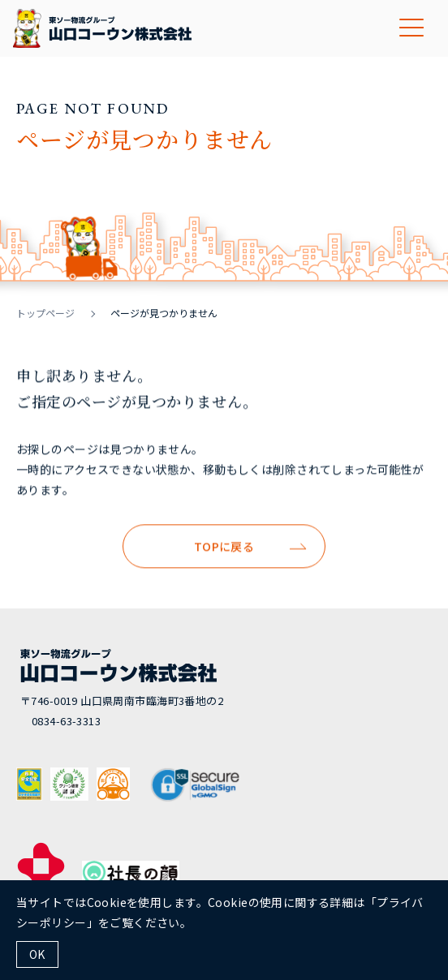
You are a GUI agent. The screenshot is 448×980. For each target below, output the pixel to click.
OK (37, 954)
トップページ (45, 313)
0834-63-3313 (66, 721)
